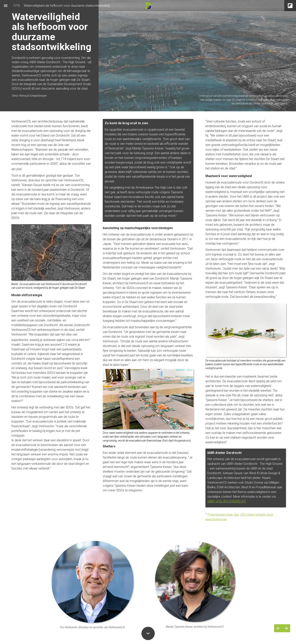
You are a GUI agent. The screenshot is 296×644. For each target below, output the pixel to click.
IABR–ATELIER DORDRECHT (227, 501)
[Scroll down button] (148, 633)
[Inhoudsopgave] (6, 6)
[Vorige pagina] (278, 628)
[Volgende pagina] (286, 628)
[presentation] (148, 56)
